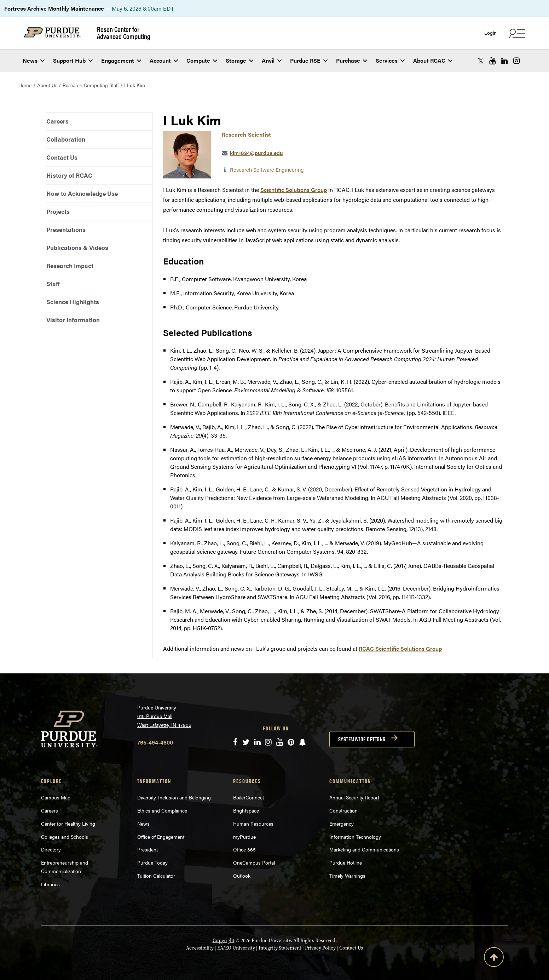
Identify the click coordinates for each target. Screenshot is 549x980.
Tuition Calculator (156, 876)
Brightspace (246, 810)
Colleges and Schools (65, 837)
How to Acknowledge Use (82, 193)
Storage (239, 60)
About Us (47, 85)
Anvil (272, 60)
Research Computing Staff (91, 85)
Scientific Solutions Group (294, 190)
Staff (53, 284)
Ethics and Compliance (162, 810)
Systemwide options (362, 739)
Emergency (342, 824)
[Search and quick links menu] (516, 33)
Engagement (121, 60)
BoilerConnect (249, 797)
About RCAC (433, 60)
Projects (58, 211)
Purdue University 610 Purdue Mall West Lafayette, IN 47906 (164, 716)
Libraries (50, 884)
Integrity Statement (280, 948)
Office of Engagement (161, 837)
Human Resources (253, 824)
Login (490, 33)
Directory (51, 849)
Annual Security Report (354, 797)
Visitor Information (73, 320)
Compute (202, 60)
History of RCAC (69, 175)
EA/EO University (236, 948)
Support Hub (73, 60)
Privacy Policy (320, 948)
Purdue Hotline (346, 862)
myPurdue (244, 837)
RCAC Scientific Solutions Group (400, 648)
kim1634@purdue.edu (256, 153)
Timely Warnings (347, 876)
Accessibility (200, 948)
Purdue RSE (309, 60)
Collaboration (66, 139)
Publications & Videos (77, 247)
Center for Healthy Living (68, 824)
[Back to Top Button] (494, 958)
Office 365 (244, 849)
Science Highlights (73, 302)
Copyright (224, 941)
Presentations (66, 229)
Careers (57, 121)
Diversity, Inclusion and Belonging (174, 797)
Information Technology (355, 837)
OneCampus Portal (254, 862)
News (34, 60)
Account (164, 60)
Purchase (352, 60)
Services (390, 60)
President (148, 849)
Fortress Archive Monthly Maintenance (54, 8)
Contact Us (62, 157)
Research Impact (70, 266)
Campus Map (56, 797)
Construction (343, 810)
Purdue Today (152, 862)
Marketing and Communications (364, 849)
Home (25, 85)
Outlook (242, 876)
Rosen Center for (124, 33)
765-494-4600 (155, 742)
